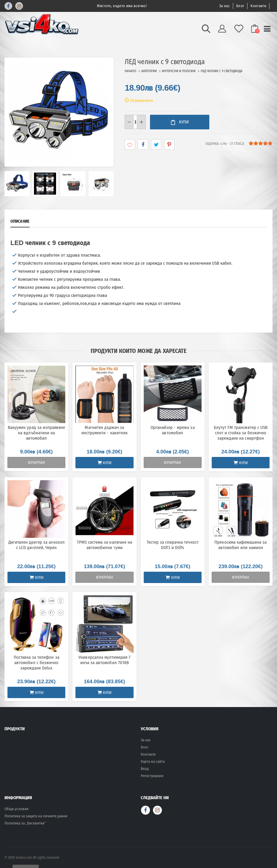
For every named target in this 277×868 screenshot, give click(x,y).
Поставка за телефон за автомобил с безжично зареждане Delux (37, 663)
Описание (20, 221)
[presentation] (13, 112)
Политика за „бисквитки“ (25, 823)
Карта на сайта (153, 761)
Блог (240, 6)
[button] (206, 31)
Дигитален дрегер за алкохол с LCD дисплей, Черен (37, 545)
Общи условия (16, 809)
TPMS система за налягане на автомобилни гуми (105, 545)
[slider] (261, 143)
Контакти (258, 6)
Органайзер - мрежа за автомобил (173, 430)
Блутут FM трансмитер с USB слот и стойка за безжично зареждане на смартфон (241, 433)
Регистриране (152, 776)
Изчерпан (37, 462)
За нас (225, 6)
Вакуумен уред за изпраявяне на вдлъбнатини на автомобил (36, 433)
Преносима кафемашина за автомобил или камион (240, 545)
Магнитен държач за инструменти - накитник (105, 430)
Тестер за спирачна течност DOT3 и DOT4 (173, 545)
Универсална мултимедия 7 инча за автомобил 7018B (104, 660)
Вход (145, 769)
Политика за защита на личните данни (36, 816)
